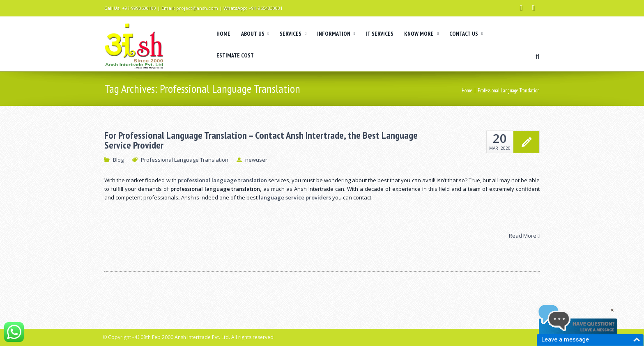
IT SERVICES (379, 34)
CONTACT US (466, 34)
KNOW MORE (421, 34)
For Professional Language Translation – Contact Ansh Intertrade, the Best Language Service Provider (261, 140)
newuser (256, 160)
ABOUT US (255, 34)
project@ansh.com (197, 8)
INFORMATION (336, 34)
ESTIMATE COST (235, 55)
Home (467, 91)
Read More (524, 235)
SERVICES (293, 34)
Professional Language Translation (185, 160)
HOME (223, 34)
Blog (118, 160)
